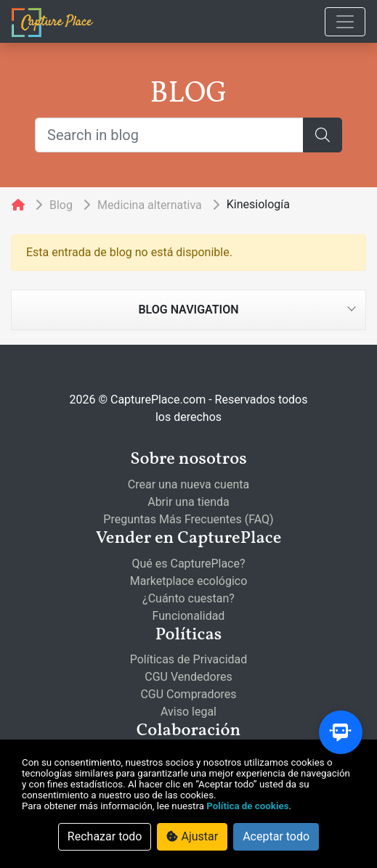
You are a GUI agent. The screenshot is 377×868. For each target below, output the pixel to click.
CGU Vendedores (188, 677)
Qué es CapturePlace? (188, 564)
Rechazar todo (105, 836)
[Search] (323, 135)
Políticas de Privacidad (189, 659)
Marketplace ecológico (189, 581)
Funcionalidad (189, 616)
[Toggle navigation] (345, 22)
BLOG (189, 94)
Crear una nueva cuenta (188, 484)
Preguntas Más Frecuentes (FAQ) (188, 519)
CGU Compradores (188, 694)
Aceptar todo (276, 836)
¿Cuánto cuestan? (188, 598)
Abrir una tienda (188, 502)
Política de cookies (247, 806)
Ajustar (192, 836)
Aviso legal (188, 712)
